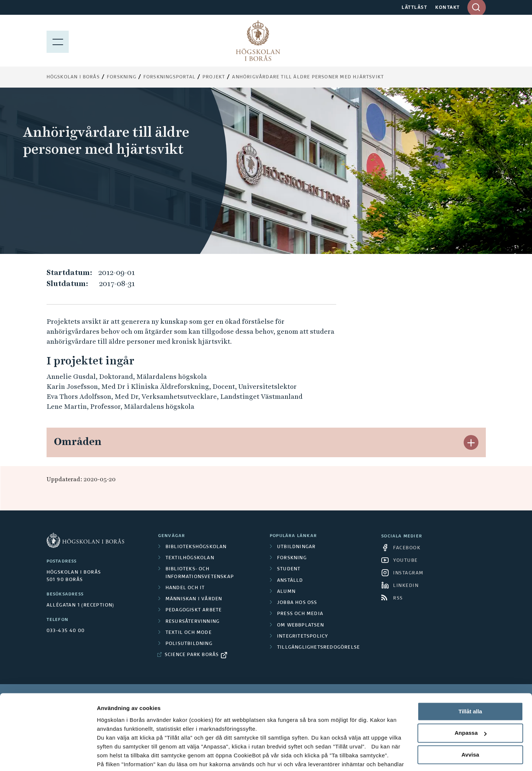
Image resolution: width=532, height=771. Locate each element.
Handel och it (185, 588)
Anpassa (470, 696)
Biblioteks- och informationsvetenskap (200, 573)
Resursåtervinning (192, 622)
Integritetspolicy (303, 636)
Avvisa (470, 718)
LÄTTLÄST (414, 8)
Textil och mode (189, 633)
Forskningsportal (169, 77)
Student (289, 569)
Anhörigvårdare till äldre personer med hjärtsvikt (308, 77)
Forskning (122, 77)
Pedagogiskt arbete (194, 610)
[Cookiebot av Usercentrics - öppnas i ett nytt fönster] (48, 757)
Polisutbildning (189, 644)
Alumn (286, 592)
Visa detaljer (113, 756)
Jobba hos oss (297, 603)
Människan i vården (194, 599)
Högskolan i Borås (73, 77)
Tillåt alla (470, 674)
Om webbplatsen (301, 625)
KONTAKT (448, 8)
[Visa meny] (58, 41)
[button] (471, 442)
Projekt (214, 77)
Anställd (290, 581)
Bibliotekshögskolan (196, 547)
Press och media (300, 614)
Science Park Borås (192, 655)
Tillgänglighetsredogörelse (318, 648)
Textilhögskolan (190, 558)
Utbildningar (296, 547)
